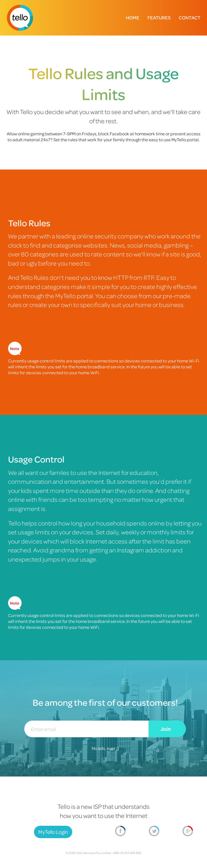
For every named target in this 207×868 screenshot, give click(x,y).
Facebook (120, 831)
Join (166, 729)
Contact (190, 18)
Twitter (154, 831)
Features (159, 18)
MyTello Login (53, 832)
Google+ (188, 831)
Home (133, 18)
